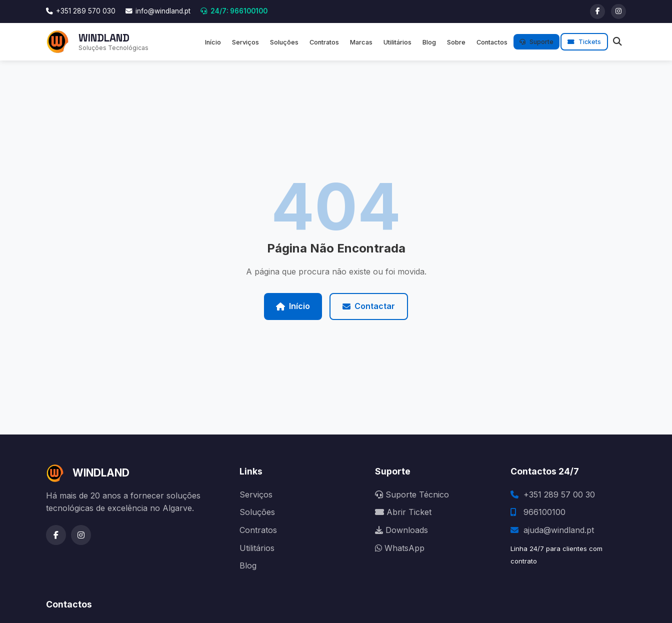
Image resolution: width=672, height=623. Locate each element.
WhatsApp (400, 548)
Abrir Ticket (403, 512)
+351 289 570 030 (81, 11)
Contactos (492, 42)
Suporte (536, 42)
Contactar (369, 306)
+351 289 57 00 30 (559, 494)
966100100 (544, 512)
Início (213, 42)
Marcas (361, 42)
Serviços (245, 42)
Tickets (584, 42)
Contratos (324, 42)
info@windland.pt (158, 11)
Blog (429, 42)
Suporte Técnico (412, 494)
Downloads (401, 530)
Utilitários (397, 42)
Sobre (456, 42)
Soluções (284, 42)
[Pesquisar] (617, 42)
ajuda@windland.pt (559, 530)
